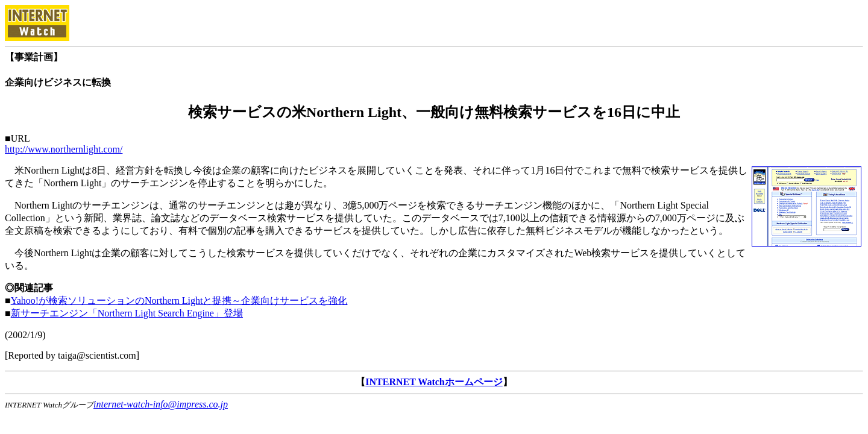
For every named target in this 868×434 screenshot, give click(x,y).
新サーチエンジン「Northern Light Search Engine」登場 (127, 313)
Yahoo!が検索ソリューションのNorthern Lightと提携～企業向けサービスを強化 (179, 300)
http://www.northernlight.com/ (64, 149)
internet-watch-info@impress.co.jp (161, 404)
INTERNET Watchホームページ (434, 382)
